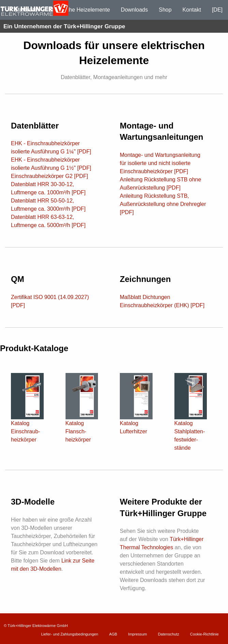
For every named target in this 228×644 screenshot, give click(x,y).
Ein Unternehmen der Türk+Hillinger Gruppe (64, 26)
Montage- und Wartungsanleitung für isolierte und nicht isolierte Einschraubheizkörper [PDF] (160, 163)
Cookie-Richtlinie (204, 634)
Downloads (134, 10)
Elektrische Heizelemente (79, 10)
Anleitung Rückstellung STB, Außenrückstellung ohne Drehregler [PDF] (163, 204)
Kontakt (192, 10)
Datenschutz (169, 634)
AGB (113, 634)
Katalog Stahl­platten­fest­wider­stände (191, 422)
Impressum (137, 634)
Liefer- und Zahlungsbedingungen (69, 634)
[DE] (217, 10)
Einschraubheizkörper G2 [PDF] (49, 176)
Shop (165, 10)
